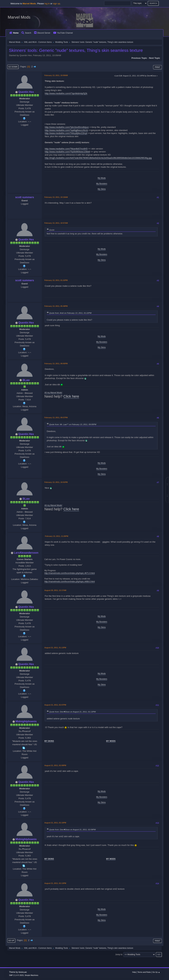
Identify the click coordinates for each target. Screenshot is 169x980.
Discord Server (42, 33)
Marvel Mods (19, 17)
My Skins (102, 189)
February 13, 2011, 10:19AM (56, 197)
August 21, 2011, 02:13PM (55, 883)
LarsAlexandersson (26, 553)
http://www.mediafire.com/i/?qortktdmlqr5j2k (66, 93)
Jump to (119, 954)
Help (134, 972)
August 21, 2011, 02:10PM (55, 823)
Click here (71, 396)
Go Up (11, 941)
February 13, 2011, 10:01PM (56, 482)
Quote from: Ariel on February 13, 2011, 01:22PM (70, 313)
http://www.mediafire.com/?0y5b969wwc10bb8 (67, 152)
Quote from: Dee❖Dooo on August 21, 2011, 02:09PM (72, 830)
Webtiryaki (23, 972)
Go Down (13, 67)
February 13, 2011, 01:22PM (56, 280)
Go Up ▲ (156, 972)
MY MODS (111, 741)
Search (26, 33)
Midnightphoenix (26, 721)
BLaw (26, 380)
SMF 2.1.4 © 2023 (16, 975)
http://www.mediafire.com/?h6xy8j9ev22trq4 (66, 133)
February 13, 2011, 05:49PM (56, 306)
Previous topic (139, 58)
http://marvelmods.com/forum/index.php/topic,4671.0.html (70, 573)
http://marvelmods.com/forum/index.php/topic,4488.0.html (70, 582)
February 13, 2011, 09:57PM (56, 418)
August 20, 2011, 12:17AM (55, 590)
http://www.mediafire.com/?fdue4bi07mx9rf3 (66, 149)
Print (157, 67)
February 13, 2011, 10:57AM (56, 223)
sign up (57, 4)
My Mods (102, 178)
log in (47, 4)
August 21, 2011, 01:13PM (55, 648)
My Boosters (102, 184)
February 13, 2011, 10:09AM (56, 75)
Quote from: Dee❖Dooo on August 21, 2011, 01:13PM (72, 712)
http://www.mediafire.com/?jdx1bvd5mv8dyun (67, 127)
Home (14, 33)
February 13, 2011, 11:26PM (57, 536)
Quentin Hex (26, 92)
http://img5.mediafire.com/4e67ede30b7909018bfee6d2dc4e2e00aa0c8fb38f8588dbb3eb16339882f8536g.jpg (98, 158)
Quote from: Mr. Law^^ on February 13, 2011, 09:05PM (73, 424)
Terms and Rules (144, 972)
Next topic (155, 58)
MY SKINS (49, 741)
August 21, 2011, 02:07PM (55, 705)
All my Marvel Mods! (53, 393)
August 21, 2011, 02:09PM (55, 765)
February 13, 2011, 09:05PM (56, 364)
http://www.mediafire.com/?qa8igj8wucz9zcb (66, 130)
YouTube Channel (63, 33)
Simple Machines (32, 975)
